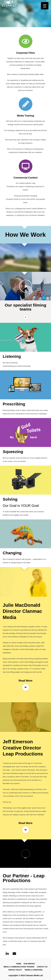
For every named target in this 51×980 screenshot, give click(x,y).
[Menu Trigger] (45, 6)
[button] (26, 286)
